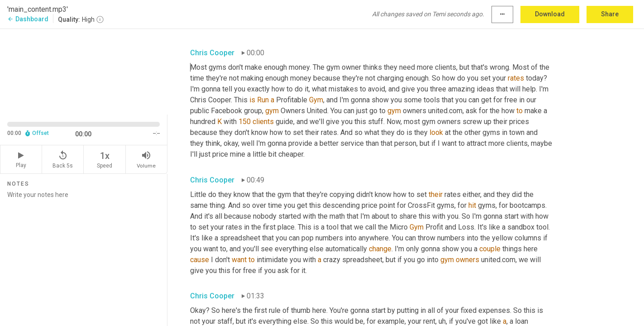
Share (610, 14)
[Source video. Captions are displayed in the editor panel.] (84, 71)
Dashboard (28, 19)
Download (550, 14)
